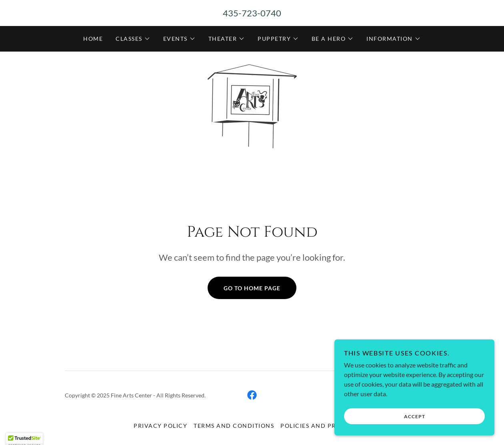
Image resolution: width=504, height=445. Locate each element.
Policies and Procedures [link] (325, 426)
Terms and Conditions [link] (234, 426)
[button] (133, 39)
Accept (415, 427)
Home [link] (93, 39)
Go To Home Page (252, 288)
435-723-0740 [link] (252, 13)
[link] (252, 105)
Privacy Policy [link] (160, 426)
